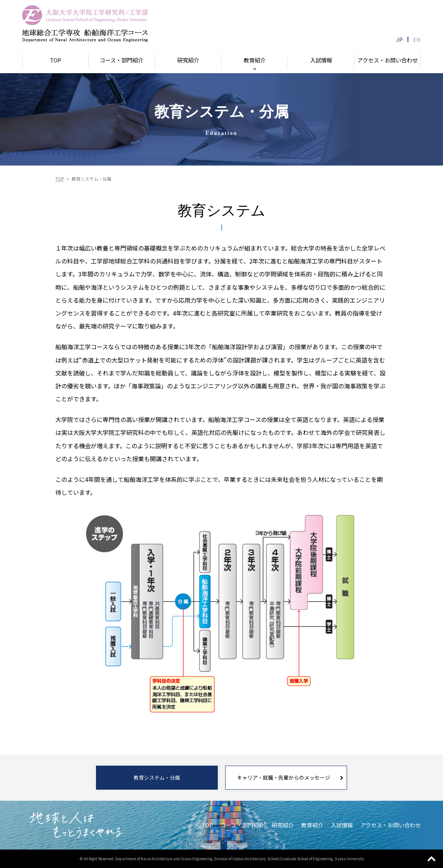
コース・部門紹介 (122, 60)
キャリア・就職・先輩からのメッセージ (284, 777)
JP (400, 39)
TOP (56, 60)
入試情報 (321, 60)
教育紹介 (255, 60)
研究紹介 (188, 60)
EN (417, 39)
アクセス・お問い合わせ (387, 60)
